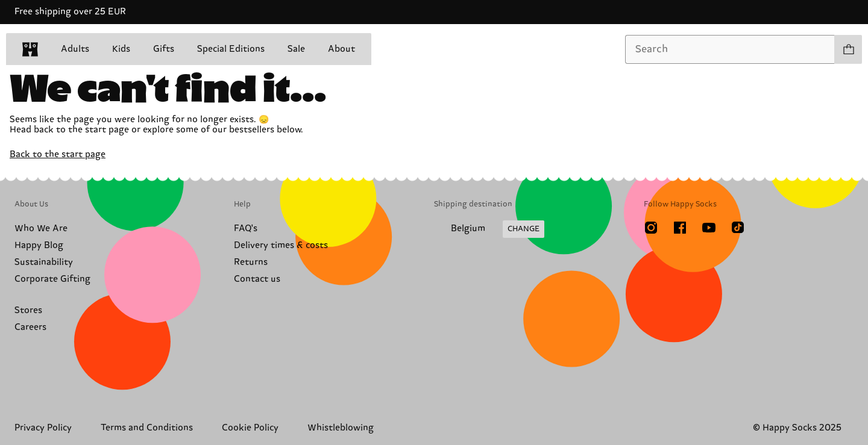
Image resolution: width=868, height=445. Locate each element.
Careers (30, 327)
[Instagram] (651, 228)
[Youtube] (709, 228)
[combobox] (730, 49)
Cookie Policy (250, 428)
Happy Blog (39, 245)
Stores (28, 310)
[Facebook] (680, 228)
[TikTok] (738, 228)
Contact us (257, 279)
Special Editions (231, 49)
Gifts (164, 49)
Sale (296, 49)
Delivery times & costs (281, 245)
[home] (30, 49)
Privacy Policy (43, 428)
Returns (251, 262)
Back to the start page (58, 154)
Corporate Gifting (52, 279)
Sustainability (44, 262)
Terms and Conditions (147, 428)
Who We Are (41, 229)
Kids (121, 49)
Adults (75, 49)
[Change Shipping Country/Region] (489, 229)
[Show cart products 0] (848, 49)
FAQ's (246, 229)
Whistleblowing (341, 428)
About (341, 49)
